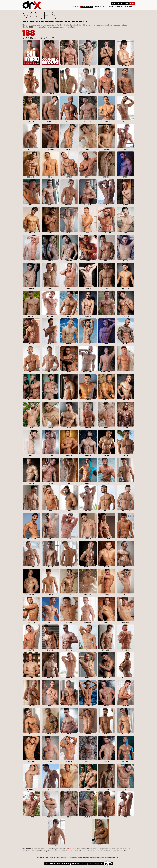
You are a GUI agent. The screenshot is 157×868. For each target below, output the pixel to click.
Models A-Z (87, 7)
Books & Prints (116, 7)
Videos (98, 7)
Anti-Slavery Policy (87, 857)
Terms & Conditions (60, 857)
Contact (129, 7)
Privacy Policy (74, 857)
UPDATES (75, 7)
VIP (105, 7)
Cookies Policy (101, 857)
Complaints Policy (114, 857)
